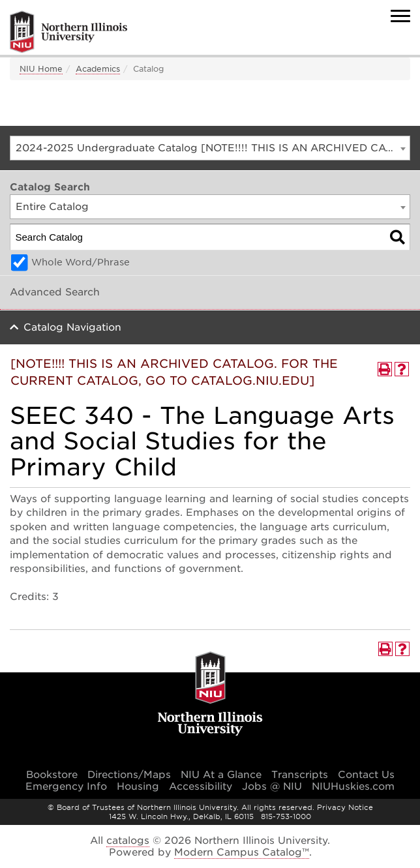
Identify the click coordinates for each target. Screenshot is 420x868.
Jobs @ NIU (272, 786)
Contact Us (366, 775)
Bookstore (52, 775)
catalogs (128, 841)
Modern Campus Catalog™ (242, 852)
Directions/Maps (129, 775)
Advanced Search (55, 292)
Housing (138, 786)
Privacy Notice (345, 807)
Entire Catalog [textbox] (52, 207)
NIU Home (41, 69)
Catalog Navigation (72, 327)
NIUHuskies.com (353, 786)
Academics (98, 69)
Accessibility (201, 786)
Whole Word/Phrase (81, 262)
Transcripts (300, 775)
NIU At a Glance (221, 775)
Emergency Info (66, 786)
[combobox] (210, 148)
